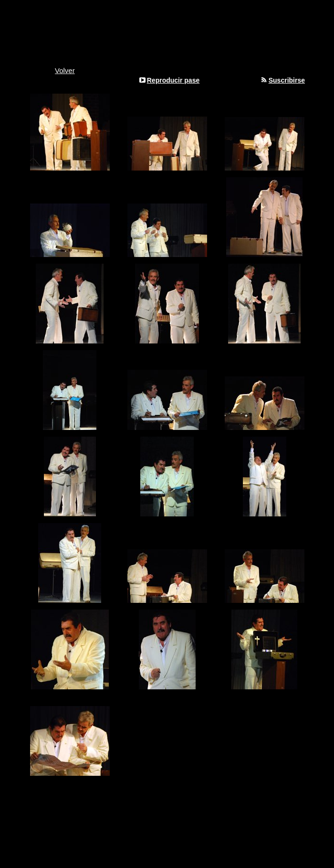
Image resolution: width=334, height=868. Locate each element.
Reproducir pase (173, 80)
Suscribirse (287, 80)
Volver (65, 70)
